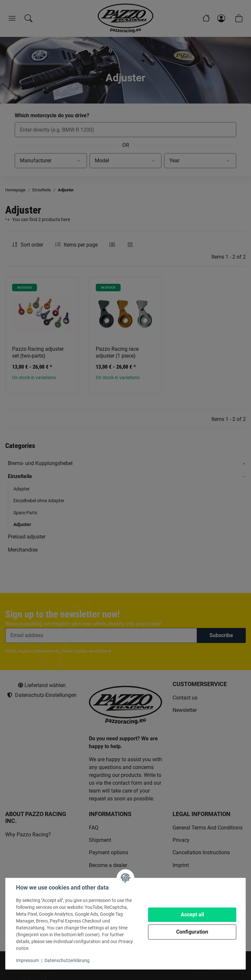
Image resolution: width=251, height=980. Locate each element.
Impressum (27, 960)
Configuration (192, 932)
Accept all (192, 915)
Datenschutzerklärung (67, 960)
